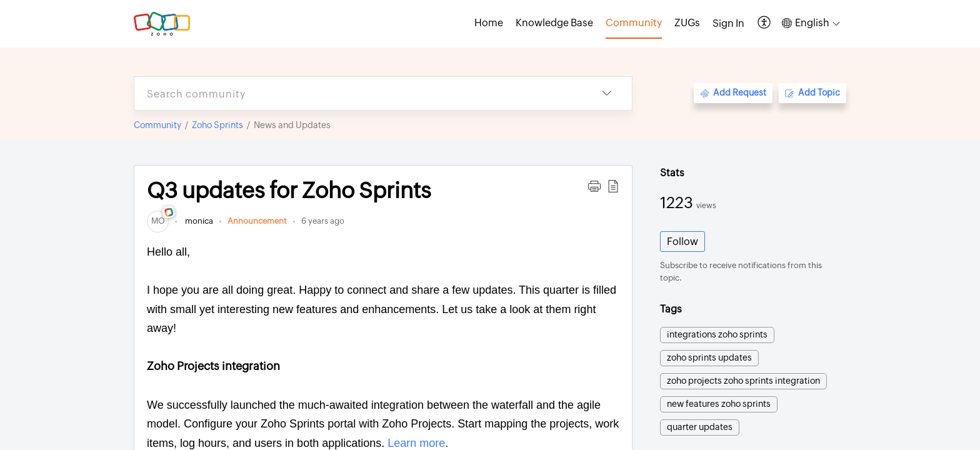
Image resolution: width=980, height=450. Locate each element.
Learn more (415, 443)
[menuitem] (728, 24)
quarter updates (700, 427)
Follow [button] (682, 242)
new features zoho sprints (719, 404)
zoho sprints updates (709, 357)
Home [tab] (489, 23)
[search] (358, 93)
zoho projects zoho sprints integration (743, 381)
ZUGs (687, 23)
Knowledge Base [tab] (554, 23)
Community (157, 125)
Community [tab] (634, 23)
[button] (765, 23)
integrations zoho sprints (717, 334)
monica (198, 221)
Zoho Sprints (217, 125)
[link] (158, 221)
